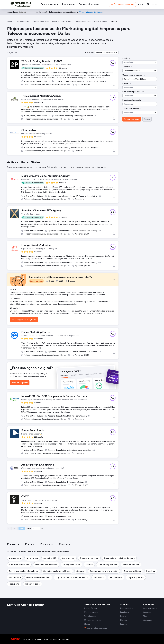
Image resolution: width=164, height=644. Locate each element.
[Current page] (36, 528)
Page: (29, 528)
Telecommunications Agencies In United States (52, 21)
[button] (141, 4)
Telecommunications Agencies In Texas (91, 21)
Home (9, 21)
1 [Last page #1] (44, 528)
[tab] (13, 544)
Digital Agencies (22, 21)
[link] (69, 4)
